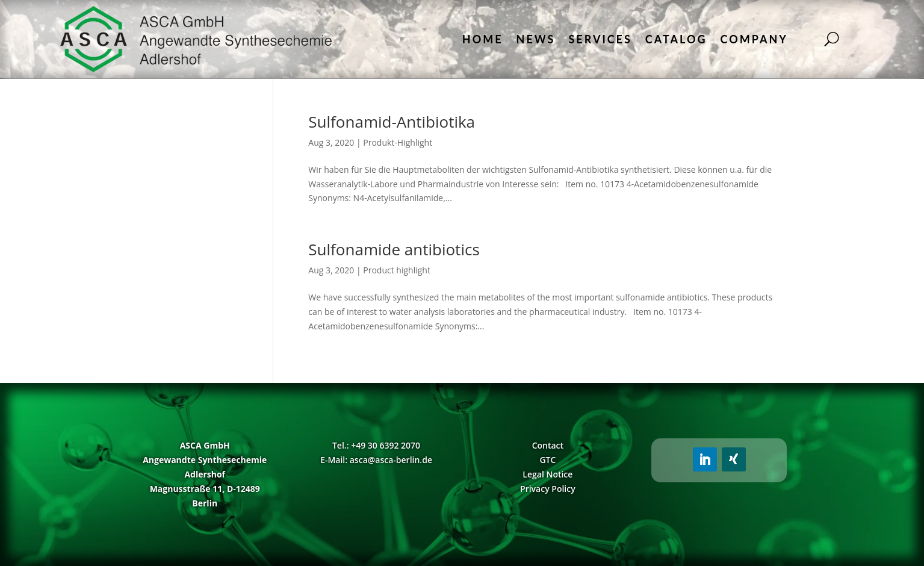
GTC (547, 460)
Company (754, 39)
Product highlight (397, 270)
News (536, 39)
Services (600, 39)
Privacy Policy (548, 489)
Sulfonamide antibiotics (394, 249)
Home (483, 39)
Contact (548, 445)
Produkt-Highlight (398, 142)
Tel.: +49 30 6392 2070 (376, 445)
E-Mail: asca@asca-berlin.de (376, 460)
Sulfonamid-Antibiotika (392, 122)
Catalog (676, 39)
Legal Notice (547, 474)
